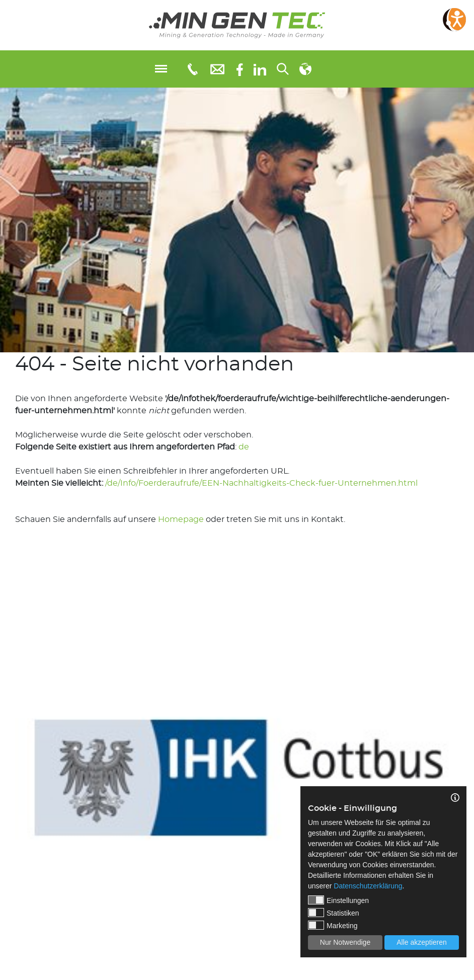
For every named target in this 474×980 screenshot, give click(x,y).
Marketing (333, 925)
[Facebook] (240, 69)
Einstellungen (338, 900)
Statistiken (334, 913)
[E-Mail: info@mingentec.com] (217, 69)
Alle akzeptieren (422, 942)
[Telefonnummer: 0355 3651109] (192, 69)
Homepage (181, 519)
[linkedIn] (260, 69)
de (244, 447)
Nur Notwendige (345, 942)
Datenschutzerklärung (368, 886)
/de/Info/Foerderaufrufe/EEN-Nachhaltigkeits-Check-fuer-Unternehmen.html (261, 483)
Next (466, 767)
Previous (8, 767)
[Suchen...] (283, 69)
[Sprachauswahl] (305, 69)
